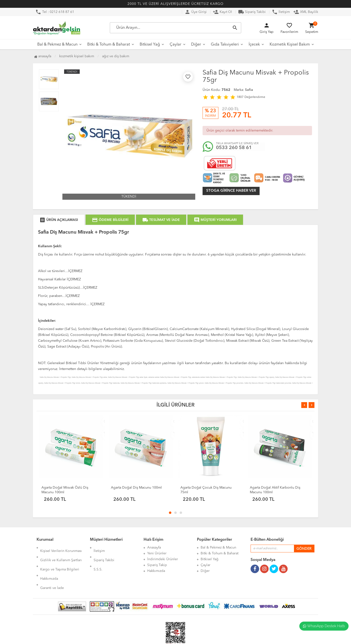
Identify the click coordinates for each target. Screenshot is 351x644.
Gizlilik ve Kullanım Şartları (61, 553)
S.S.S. (98, 559)
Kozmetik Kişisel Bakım (290, 45)
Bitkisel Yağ (150, 45)
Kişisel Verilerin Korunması (61, 548)
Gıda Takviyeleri (225, 45)
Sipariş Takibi (252, 12)
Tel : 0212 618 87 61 (55, 12)
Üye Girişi (196, 12)
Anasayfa (43, 56)
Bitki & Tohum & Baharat (109, 45)
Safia (249, 90)
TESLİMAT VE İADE (161, 220)
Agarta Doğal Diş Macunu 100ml (136, 488)
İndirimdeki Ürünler (163, 559)
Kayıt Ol (222, 12)
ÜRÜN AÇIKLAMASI (59, 220)
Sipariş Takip (157, 565)
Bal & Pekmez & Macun (57, 45)
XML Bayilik (306, 12)
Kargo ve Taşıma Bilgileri (60, 559)
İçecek (254, 45)
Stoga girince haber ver (231, 191)
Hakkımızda (49, 565)
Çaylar (175, 45)
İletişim (281, 12)
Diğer (196, 45)
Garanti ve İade (52, 571)
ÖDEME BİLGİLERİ (110, 220)
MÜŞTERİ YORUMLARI (215, 220)
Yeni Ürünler (157, 553)
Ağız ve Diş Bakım (116, 56)
